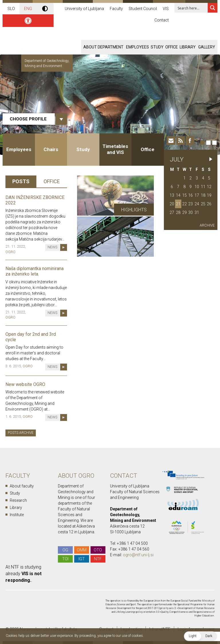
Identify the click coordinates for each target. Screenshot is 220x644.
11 (203, 187)
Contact (162, 20)
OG (65, 550)
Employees (137, 47)
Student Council (143, 9)
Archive (207, 225)
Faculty (116, 9)
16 (190, 195)
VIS (166, 9)
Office (172, 47)
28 (178, 212)
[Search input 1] (195, 8)
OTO (98, 550)
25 (203, 204)
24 (197, 204)
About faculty (22, 486)
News (52, 247)
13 (172, 195)
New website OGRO (25, 384)
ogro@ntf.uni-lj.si (138, 555)
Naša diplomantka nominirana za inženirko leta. (35, 271)
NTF (98, 559)
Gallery (207, 47)
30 (190, 212)
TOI (65, 559)
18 (203, 195)
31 (197, 212)
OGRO (10, 252)
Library (188, 47)
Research (18, 500)
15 (184, 195)
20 (172, 204)
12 (209, 187)
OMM (82, 550)
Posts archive (21, 433)
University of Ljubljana (84, 9)
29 (184, 212)
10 (197, 187)
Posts (21, 181)
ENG (28, 9)
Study (157, 47)
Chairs (51, 149)
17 (197, 195)
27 (172, 212)
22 (184, 204)
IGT (82, 559)
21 (178, 204)
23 (190, 204)
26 (209, 204)
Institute (17, 515)
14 (178, 195)
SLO (11, 9)
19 (209, 195)
